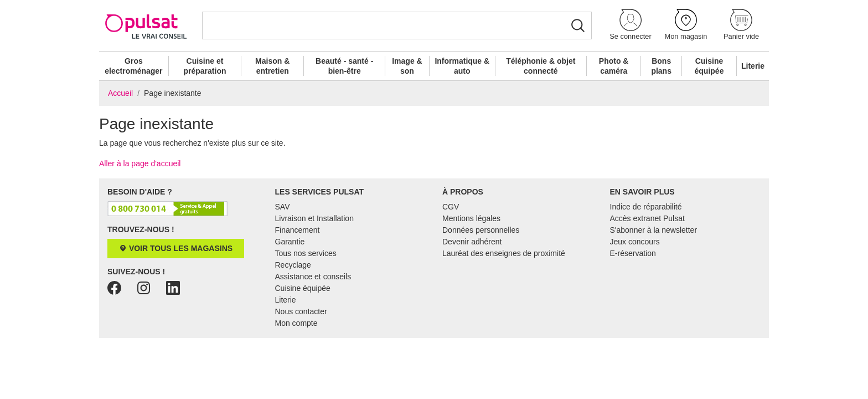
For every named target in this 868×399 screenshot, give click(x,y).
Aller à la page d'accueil (140, 163)
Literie (753, 66)
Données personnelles (481, 230)
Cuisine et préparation (205, 66)
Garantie (290, 242)
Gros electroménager (133, 66)
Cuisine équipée (709, 66)
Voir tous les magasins (176, 248)
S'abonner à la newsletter (654, 230)
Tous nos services (306, 253)
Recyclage (293, 265)
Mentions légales (471, 218)
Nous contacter (301, 311)
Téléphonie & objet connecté (541, 66)
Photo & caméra (614, 66)
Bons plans (661, 66)
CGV (451, 207)
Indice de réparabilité (646, 207)
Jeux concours (635, 242)
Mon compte (296, 323)
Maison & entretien (272, 66)
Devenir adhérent (472, 242)
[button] (631, 25)
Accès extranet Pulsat (647, 218)
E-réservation (633, 253)
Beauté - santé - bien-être (344, 66)
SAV (283, 207)
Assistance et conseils (313, 277)
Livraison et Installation (314, 218)
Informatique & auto (462, 66)
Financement (298, 230)
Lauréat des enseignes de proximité (504, 253)
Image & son (407, 66)
